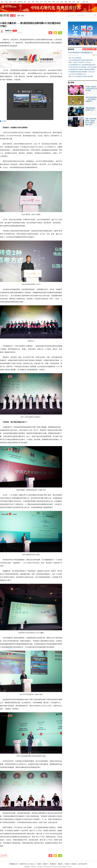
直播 (15, 2)
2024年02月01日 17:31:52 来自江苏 (14, 33)
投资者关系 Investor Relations (27, 864)
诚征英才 (45, 864)
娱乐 (29, 2)
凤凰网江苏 (8, 31)
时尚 (37, 2)
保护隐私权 (53, 864)
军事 (54, 2)
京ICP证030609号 (83, 864)
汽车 (41, 2)
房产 (45, 2)
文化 (58, 2)
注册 (84, 2)
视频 (10, 2)
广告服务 (39, 864)
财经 (25, 2)
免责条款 (60, 864)
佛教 (66, 2)
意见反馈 (67, 864)
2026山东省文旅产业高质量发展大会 (80, 53)
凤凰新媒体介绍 (13, 864)
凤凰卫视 (20, 2)
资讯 (6, 2)
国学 (70, 2)
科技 (49, 2)
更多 (78, 2)
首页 (2, 2)
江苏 (18, 16)
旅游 (62, 2)
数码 (74, 2)
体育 (33, 2)
